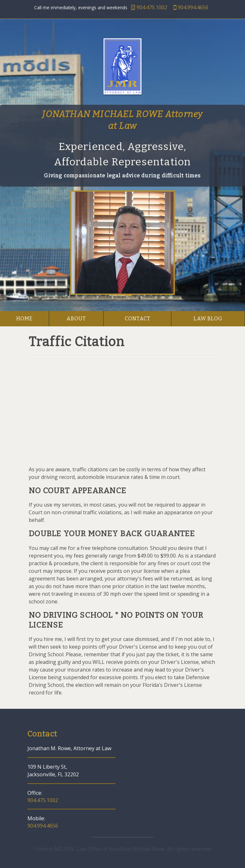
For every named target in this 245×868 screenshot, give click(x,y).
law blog (208, 319)
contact (137, 319)
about (76, 319)
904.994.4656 (191, 7)
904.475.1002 (149, 7)
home (25, 319)
